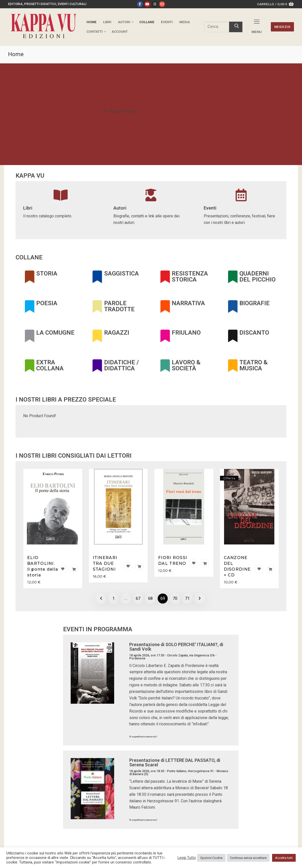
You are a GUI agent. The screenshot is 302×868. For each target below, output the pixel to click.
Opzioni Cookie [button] (211, 858)
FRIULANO (186, 333)
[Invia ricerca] (236, 27)
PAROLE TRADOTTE (119, 306)
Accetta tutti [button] (284, 858)
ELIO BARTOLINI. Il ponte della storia (43, 566)
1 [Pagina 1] (114, 598)
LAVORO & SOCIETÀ (186, 365)
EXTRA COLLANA (50, 365)
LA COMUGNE (55, 333)
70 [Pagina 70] (175, 598)
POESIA (47, 303)
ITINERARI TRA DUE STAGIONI (105, 563)
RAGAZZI (117, 333)
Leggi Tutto (187, 858)
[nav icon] (257, 27)
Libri (28, 208)
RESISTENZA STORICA (190, 277)
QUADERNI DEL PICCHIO (257, 277)
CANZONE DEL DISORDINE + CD (237, 566)
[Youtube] (147, 4)
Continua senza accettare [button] (248, 858)
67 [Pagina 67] (138, 598)
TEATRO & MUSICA (253, 365)
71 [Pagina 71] (187, 598)
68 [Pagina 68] (150, 598)
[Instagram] (155, 4)
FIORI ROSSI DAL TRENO (173, 561)
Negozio (283, 27)
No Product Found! (120, 111)
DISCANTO (254, 333)
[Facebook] (140, 4)
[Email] (162, 4)
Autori (120, 208)
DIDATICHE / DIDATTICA (121, 365)
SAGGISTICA (121, 273)
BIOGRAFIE (254, 303)
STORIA (47, 273)
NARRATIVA (188, 303)
